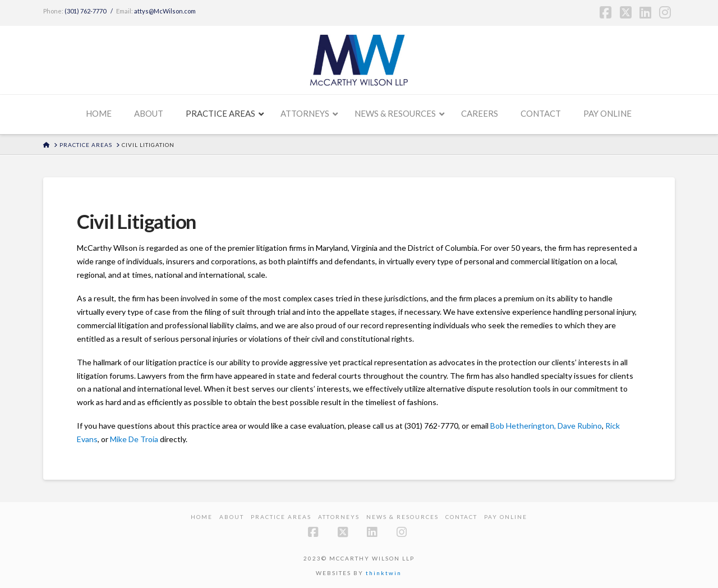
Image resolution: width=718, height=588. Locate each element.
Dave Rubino (580, 426)
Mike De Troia (134, 439)
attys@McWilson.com (165, 11)
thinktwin (384, 573)
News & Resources (402, 517)
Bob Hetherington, (523, 426)
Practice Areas (281, 517)
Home (202, 517)
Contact (461, 517)
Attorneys (339, 517)
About (232, 517)
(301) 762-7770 (85, 11)
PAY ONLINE (506, 517)
